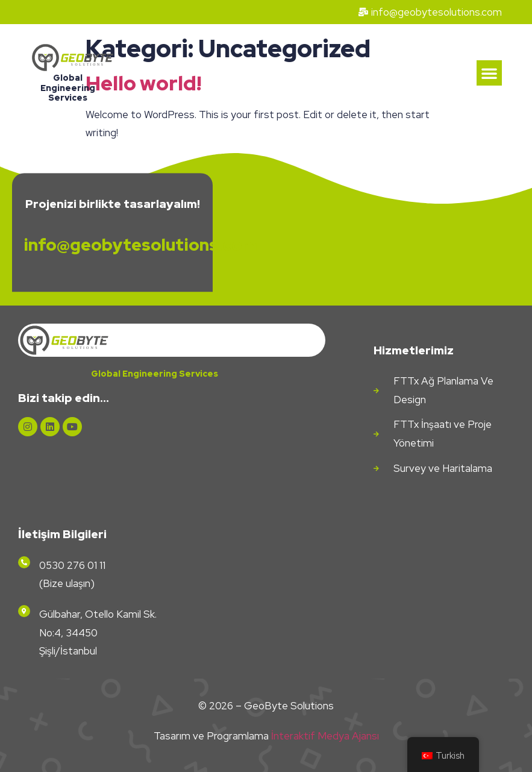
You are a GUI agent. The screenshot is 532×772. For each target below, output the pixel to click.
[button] (489, 73)
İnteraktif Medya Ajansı (325, 736)
